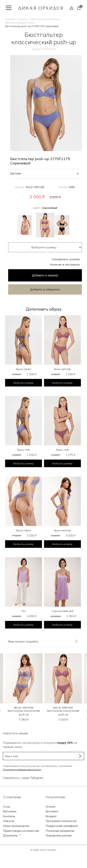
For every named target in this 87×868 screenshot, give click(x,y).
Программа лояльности (61, 821)
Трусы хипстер (62, 369)
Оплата (50, 807)
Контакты (9, 816)
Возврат (51, 816)
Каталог (23, 19)
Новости (9, 821)
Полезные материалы (60, 831)
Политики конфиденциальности (22, 769)
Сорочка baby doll (62, 611)
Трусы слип (24, 450)
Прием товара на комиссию (21, 831)
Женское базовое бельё (20, 23)
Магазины (10, 811)
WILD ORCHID (35, 187)
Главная (10, 19)
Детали (16, 173)
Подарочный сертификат (62, 826)
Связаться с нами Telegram (23, 778)
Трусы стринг (23, 369)
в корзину (45, 275)
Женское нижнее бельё (45, 19)
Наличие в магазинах (65, 264)
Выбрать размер (24, 383)
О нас (7, 807)
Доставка (52, 811)
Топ (24, 611)
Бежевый (25, 225)
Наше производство (16, 826)
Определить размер (66, 259)
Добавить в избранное (45, 289)
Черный (62, 225)
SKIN (72, 187)
